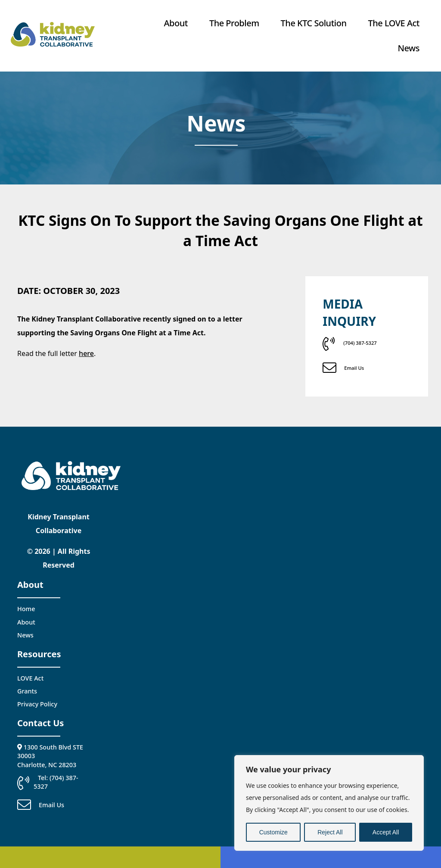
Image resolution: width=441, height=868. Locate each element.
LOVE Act (30, 678)
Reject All (330, 832)
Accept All (386, 832)
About (176, 23)
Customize (273, 832)
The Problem (234, 23)
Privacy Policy (37, 704)
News (409, 48)
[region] (329, 803)
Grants (27, 691)
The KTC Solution (314, 23)
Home (26, 609)
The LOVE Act (394, 23)
